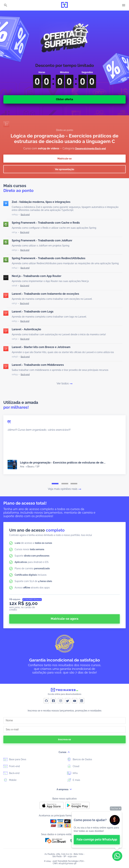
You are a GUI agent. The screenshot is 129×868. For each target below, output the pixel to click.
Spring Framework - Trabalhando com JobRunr (42, 240)
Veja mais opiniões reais (64, 489)
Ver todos (64, 384)
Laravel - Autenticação (26, 329)
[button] (116, 808)
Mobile (10, 780)
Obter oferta (64, 99)
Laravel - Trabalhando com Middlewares (38, 365)
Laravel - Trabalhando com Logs (33, 312)
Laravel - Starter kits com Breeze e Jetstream (41, 347)
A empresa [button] (65, 789)
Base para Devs (15, 759)
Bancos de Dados (80, 759)
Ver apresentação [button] (64, 169)
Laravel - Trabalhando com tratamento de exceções (45, 294)
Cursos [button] (65, 752)
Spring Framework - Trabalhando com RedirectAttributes (49, 258)
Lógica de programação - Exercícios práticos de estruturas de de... (63, 463)
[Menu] (124, 5)
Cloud (73, 766)
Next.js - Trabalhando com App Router (37, 276)
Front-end (12, 766)
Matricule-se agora (64, 619)
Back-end (11, 773)
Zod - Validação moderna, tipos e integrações (41, 202)
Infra (72, 773)
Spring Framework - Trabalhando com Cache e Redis (46, 223)
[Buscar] (6, 5)
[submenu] (69, 752)
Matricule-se (64, 159)
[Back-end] (25, 215)
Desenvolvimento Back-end (91, 149)
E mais (74, 780)
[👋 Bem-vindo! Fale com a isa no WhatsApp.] (97, 830)
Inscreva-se (64, 739)
